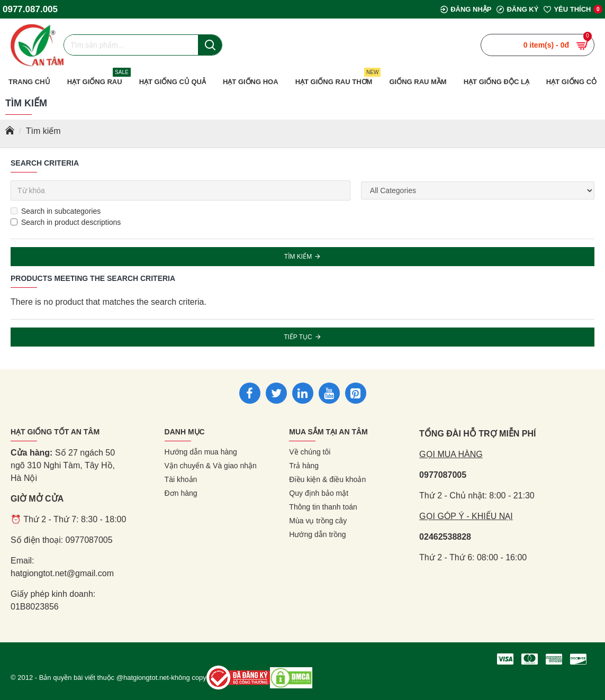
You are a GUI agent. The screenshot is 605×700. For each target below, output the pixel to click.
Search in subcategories (56, 211)
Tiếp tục (298, 337)
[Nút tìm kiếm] (210, 45)
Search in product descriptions (66, 222)
